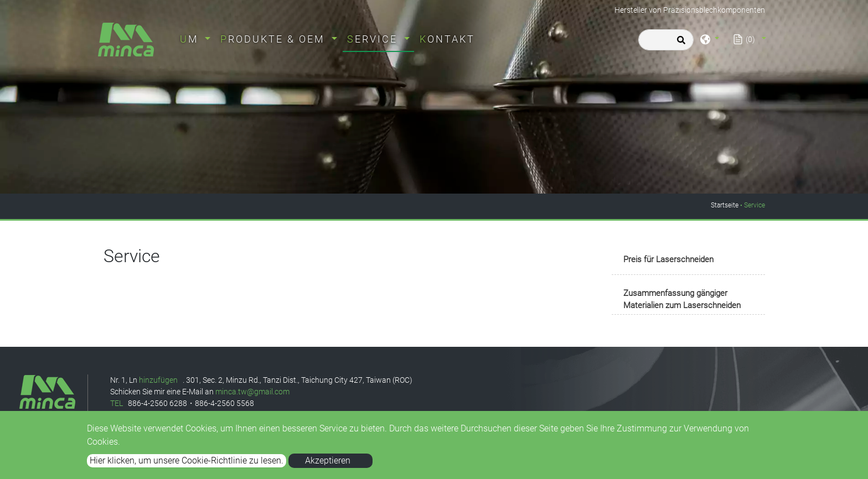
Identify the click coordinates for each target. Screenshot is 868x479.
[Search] (666, 40)
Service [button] (374, 39)
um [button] (191, 39)
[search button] (680, 44)
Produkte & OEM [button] (275, 39)
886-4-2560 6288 (157, 403)
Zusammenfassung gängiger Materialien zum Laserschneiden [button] (682, 300)
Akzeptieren (328, 460)
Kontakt (447, 39)
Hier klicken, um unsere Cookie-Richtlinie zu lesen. (187, 460)
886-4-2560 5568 (224, 403)
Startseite (725, 205)
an (209, 392)
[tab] (688, 260)
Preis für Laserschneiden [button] (668, 259)
